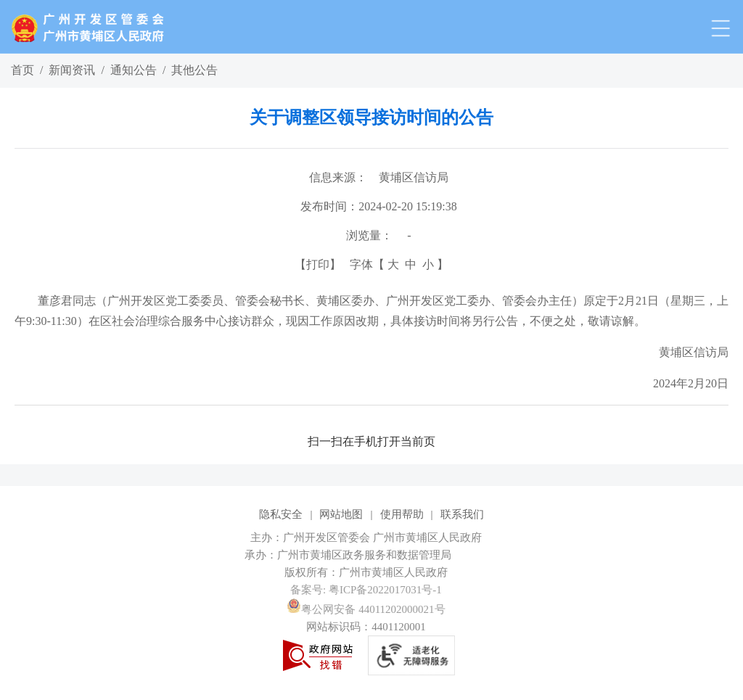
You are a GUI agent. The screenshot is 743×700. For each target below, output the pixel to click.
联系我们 (462, 514)
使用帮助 (402, 514)
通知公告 (134, 70)
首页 (22, 70)
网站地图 (341, 514)
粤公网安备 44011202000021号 (366, 609)
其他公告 (194, 70)
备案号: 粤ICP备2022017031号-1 (366, 590)
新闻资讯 (72, 70)
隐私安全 (281, 514)
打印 (318, 264)
